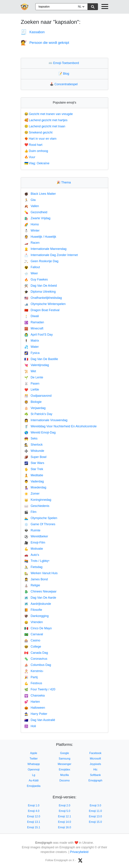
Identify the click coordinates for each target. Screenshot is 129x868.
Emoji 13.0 (95, 816)
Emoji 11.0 (95, 811)
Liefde (32, 390)
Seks (31, 438)
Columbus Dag (38, 665)
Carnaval (34, 634)
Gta (30, 200)
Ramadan (34, 322)
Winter (32, 231)
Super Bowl (35, 457)
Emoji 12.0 (34, 816)
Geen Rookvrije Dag (41, 261)
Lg (34, 775)
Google (64, 753)
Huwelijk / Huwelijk (40, 237)
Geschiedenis (37, 506)
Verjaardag (35, 408)
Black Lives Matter (40, 194)
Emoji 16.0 (64, 827)
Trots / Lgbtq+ (37, 561)
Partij (31, 677)
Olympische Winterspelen (45, 304)
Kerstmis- (34, 671)
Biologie (33, 402)
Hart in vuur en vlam (40, 139)
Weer (31, 273)
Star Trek (34, 469)
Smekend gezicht (38, 132)
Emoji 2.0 (65, 805)
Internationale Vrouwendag (46, 420)
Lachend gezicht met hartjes (46, 120)
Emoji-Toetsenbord (64, 63)
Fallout (32, 267)
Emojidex (64, 770)
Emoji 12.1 (64, 816)
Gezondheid (36, 212)
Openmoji (34, 770)
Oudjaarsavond (38, 396)
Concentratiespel (64, 84)
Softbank (95, 775)
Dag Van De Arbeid (41, 286)
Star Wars (34, 463)
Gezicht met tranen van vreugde (49, 114)
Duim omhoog (36, 151)
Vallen (32, 206)
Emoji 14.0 (64, 822)
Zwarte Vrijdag (37, 218)
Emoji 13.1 (34, 822)
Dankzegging (37, 616)
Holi (30, 726)
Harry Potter (36, 714)
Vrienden (34, 622)
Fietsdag (33, 567)
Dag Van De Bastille (41, 359)
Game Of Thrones (40, 524)
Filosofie (33, 610)
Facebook (95, 753)
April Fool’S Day (39, 335)
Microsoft (95, 759)
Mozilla (64, 775)
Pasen (32, 384)
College (33, 647)
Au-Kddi (34, 780)
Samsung (64, 759)
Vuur (30, 157)
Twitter (34, 759)
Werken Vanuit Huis (41, 573)
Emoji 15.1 (34, 827)
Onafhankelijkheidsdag (43, 298)
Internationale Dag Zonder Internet (51, 255)
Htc (95, 770)
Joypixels (95, 764)
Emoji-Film (35, 542)
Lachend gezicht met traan (45, 126)
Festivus (33, 683)
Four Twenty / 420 (40, 689)
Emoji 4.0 (34, 811)
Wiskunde (34, 451)
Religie (32, 585)
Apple (34, 753)
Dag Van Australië (40, 720)
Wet (30, 371)
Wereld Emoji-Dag (40, 432)
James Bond (36, 579)
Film (30, 512)
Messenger (64, 764)
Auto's (32, 555)
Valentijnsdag (37, 365)
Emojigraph (95, 780)
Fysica (32, 353)
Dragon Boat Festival (42, 310)
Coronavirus (36, 659)
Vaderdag (34, 481)
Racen (32, 243)
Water (32, 347)
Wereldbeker (36, 536)
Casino (32, 640)
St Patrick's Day (38, 414)
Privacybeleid (79, 852)
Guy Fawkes (36, 279)
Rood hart (33, 145)
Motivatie (34, 549)
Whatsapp (34, 764)
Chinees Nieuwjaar (40, 591)
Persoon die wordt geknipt (45, 43)
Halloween (35, 708)
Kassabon (33, 32)
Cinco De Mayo (38, 628)
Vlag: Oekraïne (37, 163)
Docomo (64, 780)
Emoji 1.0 (34, 805)
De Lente (34, 377)
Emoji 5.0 (65, 811)
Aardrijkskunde (38, 604)
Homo (32, 224)
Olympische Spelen (41, 518)
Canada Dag (36, 653)
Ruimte (32, 530)
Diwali (32, 316)
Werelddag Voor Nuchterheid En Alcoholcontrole (60, 426)
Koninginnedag (38, 500)
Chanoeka (35, 695)
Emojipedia (34, 786)
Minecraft (34, 328)
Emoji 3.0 (95, 805)
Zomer (32, 494)
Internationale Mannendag (45, 249)
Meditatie (34, 475)
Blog (64, 74)
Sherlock (33, 445)
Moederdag (35, 487)
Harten (32, 702)
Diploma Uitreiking (40, 292)
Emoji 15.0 (95, 822)
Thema (64, 182)
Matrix (32, 341)
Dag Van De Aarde (40, 598)
